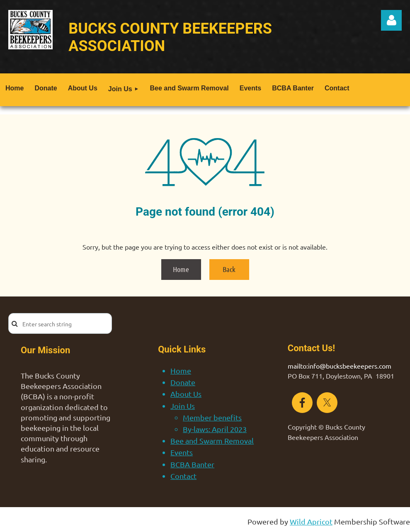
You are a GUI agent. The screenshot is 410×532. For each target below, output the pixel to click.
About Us (186, 394)
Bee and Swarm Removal (212, 441)
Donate (183, 382)
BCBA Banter (192, 464)
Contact (183, 476)
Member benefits (212, 417)
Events (182, 452)
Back (229, 269)
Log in (391, 20)
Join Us (183, 406)
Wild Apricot (311, 521)
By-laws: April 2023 (215, 429)
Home (181, 269)
